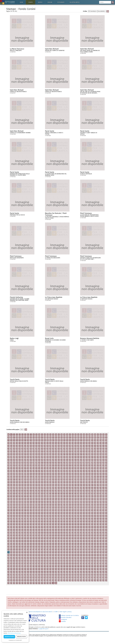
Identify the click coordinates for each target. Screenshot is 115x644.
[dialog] (15, 626)
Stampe (31, 2)
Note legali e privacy (66, 612)
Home (21, 2)
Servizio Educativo (65, 617)
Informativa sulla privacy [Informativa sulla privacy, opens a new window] (14, 633)
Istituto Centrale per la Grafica (69, 616)
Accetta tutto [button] (9, 637)
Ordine (85, 11)
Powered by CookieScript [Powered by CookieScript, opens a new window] (15, 640)
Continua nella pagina (13, 430)
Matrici (40, 2)
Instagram (63, 619)
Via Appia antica (74, 2)
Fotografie (61, 2)
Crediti (56, 612)
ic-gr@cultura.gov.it (43, 629)
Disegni (50, 2)
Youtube (62, 621)
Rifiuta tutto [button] (21, 637)
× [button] (27, 613)
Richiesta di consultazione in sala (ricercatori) (39, 612)
